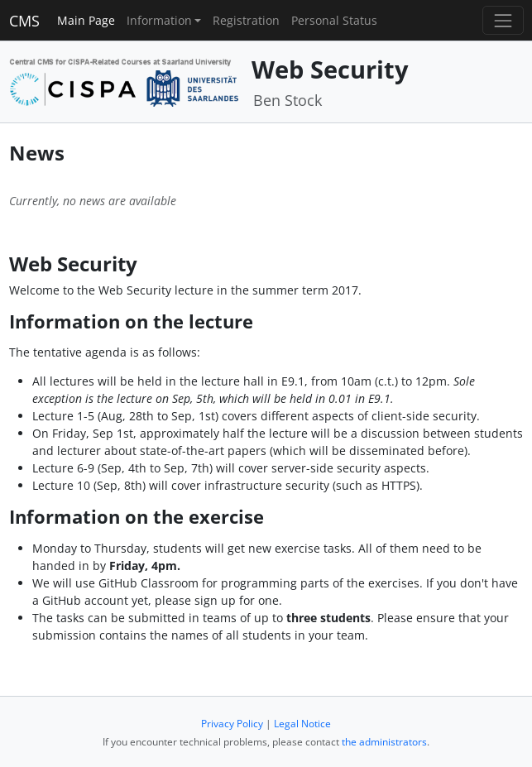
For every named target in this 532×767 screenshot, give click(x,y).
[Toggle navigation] (503, 20)
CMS (24, 21)
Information (159, 20)
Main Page (86, 20)
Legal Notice (302, 724)
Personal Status (334, 20)
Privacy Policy (232, 724)
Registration (246, 20)
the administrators (384, 742)
